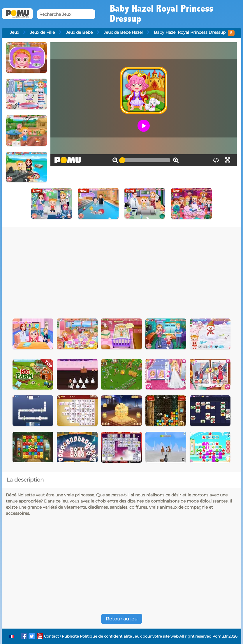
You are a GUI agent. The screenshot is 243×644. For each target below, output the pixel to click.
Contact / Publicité (61, 636)
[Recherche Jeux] (66, 14)
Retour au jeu (122, 619)
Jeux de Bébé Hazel (123, 32)
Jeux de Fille (42, 32)
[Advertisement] (113, 271)
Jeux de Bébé (79, 32)
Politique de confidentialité (106, 636)
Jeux (14, 32)
